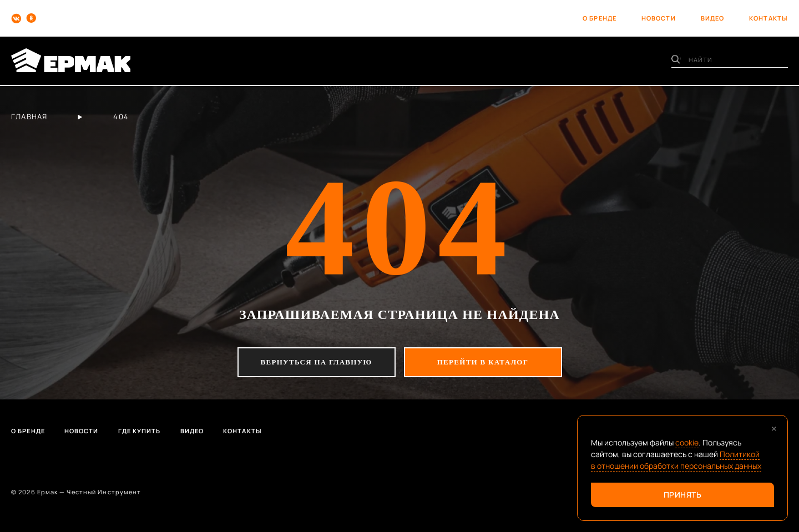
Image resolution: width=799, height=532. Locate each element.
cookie (687, 442)
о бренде (600, 18)
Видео (192, 431)
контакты (768, 18)
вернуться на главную (317, 362)
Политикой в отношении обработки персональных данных (676, 460)
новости (659, 18)
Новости (82, 431)
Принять (683, 495)
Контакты (242, 431)
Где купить (140, 431)
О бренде (28, 431)
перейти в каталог (483, 362)
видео (713, 18)
